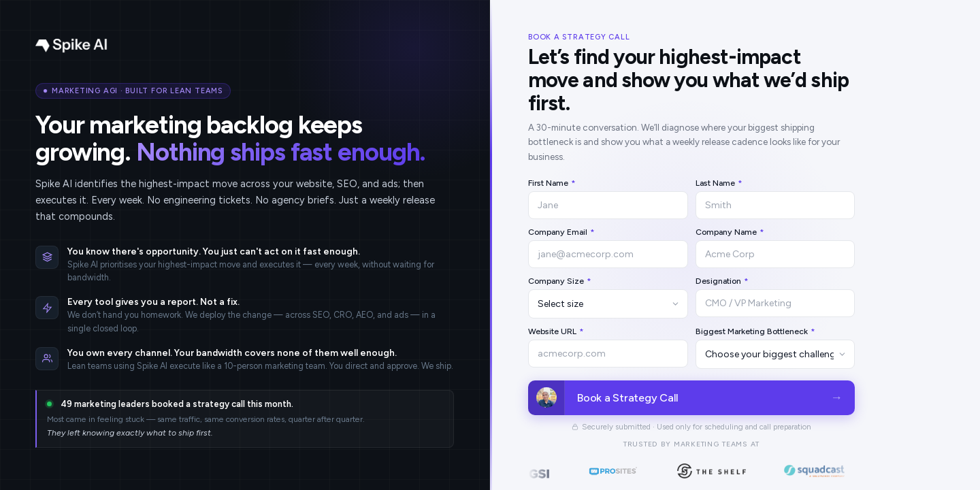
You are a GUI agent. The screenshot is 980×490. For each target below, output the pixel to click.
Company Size (560, 281)
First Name (552, 183)
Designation (722, 281)
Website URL (556, 331)
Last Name (719, 183)
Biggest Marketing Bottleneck (755, 331)
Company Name (730, 232)
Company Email (561, 232)
